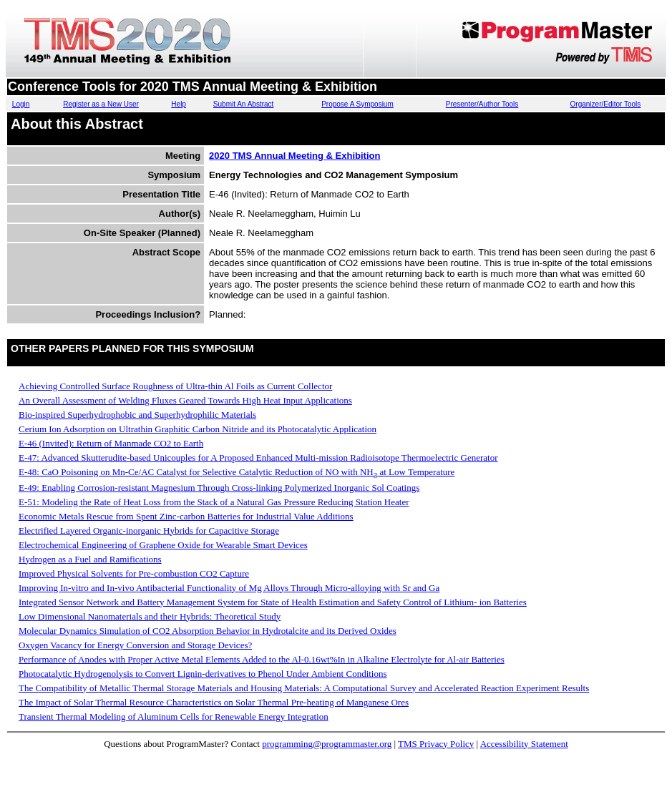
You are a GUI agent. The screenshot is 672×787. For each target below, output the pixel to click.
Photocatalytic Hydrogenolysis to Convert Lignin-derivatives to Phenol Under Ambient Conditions (203, 674)
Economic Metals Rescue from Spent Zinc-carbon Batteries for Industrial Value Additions (186, 516)
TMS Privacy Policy (436, 744)
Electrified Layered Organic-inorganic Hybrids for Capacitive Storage (149, 531)
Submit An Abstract (244, 104)
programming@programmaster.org (327, 744)
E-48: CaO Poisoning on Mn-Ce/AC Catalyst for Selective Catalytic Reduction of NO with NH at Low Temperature (237, 472)
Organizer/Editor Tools (606, 104)
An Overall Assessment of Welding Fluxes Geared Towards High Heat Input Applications (185, 400)
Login (21, 104)
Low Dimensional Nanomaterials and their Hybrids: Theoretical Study (150, 616)
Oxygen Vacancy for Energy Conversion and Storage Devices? (135, 645)
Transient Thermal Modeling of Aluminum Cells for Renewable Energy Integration (174, 717)
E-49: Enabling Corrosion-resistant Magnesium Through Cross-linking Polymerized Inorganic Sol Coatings (219, 488)
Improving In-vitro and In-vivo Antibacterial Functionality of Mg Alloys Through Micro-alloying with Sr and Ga (229, 588)
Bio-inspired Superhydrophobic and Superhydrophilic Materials (137, 415)
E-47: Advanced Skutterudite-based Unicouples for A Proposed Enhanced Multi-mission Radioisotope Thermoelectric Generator (258, 458)
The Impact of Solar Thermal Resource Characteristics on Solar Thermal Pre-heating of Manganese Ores (214, 702)
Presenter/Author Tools (482, 104)
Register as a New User (101, 104)
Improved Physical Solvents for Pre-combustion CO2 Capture (134, 573)
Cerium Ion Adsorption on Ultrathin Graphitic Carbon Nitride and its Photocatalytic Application (198, 429)
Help (179, 104)
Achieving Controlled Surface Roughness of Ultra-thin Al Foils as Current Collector (175, 386)
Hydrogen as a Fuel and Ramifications (90, 559)
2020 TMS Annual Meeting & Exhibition (294, 156)
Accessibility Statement (524, 744)
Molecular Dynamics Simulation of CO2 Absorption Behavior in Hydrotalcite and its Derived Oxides (208, 631)
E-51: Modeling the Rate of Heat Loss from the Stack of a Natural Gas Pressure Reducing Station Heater (214, 502)
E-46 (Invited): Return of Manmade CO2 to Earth (111, 443)
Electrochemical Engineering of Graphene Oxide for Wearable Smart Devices (163, 545)
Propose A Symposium (357, 104)
